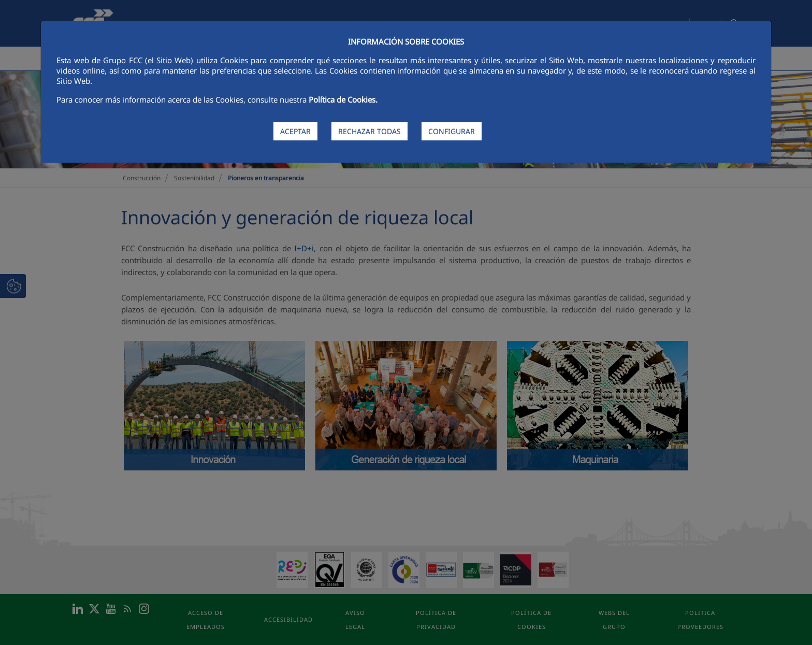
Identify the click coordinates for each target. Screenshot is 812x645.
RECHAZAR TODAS (369, 131)
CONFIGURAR (452, 131)
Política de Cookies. (343, 99)
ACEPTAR (295, 131)
